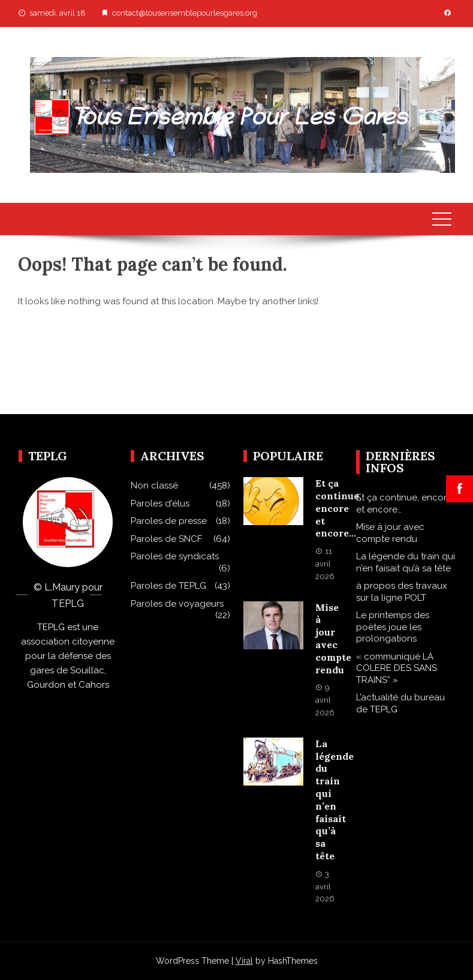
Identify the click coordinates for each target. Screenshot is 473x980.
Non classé (154, 485)
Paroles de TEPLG (168, 586)
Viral (244, 961)
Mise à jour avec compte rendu (333, 639)
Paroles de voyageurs (177, 604)
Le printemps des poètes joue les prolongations (393, 627)
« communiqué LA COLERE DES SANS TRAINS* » (397, 668)
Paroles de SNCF (166, 539)
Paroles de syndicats (175, 556)
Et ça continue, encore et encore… (338, 508)
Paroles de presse (169, 521)
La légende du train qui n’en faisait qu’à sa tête (335, 800)
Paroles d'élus (160, 504)
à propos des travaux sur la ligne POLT (402, 592)
